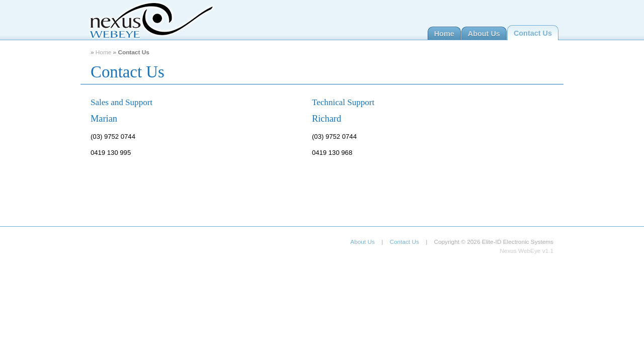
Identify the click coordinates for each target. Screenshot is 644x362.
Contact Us (533, 33)
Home (444, 34)
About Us (484, 34)
